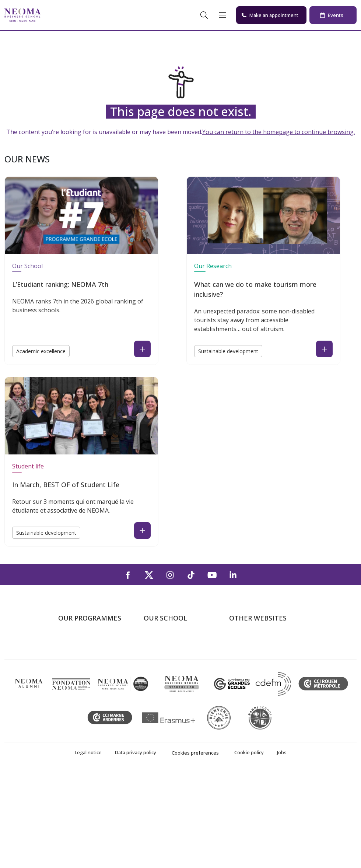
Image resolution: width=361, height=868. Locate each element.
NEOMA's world (250, 651)
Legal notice (88, 848)
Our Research (213, 266)
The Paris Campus (167, 651)
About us (155, 641)
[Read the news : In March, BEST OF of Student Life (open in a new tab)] (142, 530)
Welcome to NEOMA (256, 641)
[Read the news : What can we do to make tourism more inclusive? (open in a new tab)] (324, 349)
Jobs (282, 848)
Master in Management (89, 662)
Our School (27, 266)
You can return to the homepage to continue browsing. (278, 132)
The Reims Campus (169, 662)
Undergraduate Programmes (78, 646)
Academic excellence (41, 351)
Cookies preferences (195, 848)
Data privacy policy (136, 848)
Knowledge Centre (253, 694)
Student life (28, 466)
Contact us (158, 683)
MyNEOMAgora (250, 683)
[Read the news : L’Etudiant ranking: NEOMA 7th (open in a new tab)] (142, 349)
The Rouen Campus (169, 672)
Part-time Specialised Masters (85, 688)
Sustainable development (228, 351)
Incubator (242, 662)
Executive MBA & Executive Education (94, 710)
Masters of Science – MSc (92, 672)
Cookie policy (249, 848)
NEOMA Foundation (256, 672)
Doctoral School (80, 725)
